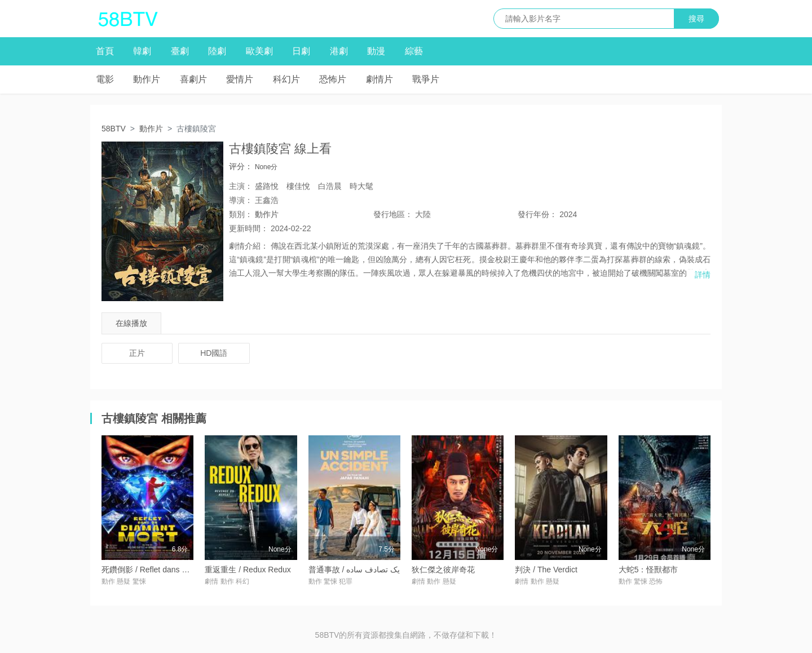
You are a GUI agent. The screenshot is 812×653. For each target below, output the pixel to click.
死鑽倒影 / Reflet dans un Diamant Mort (171, 570)
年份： (537, 214)
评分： (241, 166)
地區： (393, 214)
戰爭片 (426, 79)
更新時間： (249, 228)
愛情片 (240, 79)
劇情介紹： (249, 246)
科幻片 (286, 79)
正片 (137, 353)
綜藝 (414, 51)
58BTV (114, 129)
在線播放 (131, 323)
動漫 (376, 51)
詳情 (703, 275)
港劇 (339, 51)
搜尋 (696, 19)
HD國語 (214, 353)
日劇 (301, 51)
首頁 (105, 51)
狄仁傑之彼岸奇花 (443, 570)
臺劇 (180, 51)
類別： (241, 214)
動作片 (147, 79)
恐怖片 (333, 79)
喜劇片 (193, 79)
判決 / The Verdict (546, 570)
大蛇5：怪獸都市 (648, 570)
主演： (241, 186)
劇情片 (379, 79)
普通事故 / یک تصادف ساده (354, 570)
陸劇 (217, 51)
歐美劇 (259, 51)
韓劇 (142, 51)
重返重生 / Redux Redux (248, 570)
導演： (241, 200)
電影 (105, 79)
